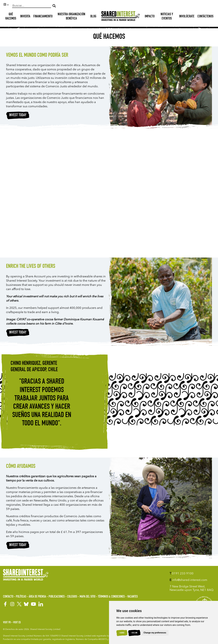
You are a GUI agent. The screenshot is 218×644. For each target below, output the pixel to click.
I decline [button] (134, 633)
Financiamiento (43, 17)
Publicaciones (57, 597)
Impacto (150, 17)
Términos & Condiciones (111, 597)
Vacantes (133, 597)
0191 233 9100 (182, 574)
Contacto (8, 597)
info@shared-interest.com (188, 580)
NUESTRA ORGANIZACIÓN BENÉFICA (71, 17)
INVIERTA (25, 17)
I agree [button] (122, 633)
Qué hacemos (11, 17)
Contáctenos (205, 17)
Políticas (21, 597)
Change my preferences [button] (155, 633)
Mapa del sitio (88, 597)
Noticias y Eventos (167, 17)
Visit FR (7, 623)
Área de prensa (37, 597)
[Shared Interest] (121, 17)
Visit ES (17, 623)
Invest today (18, 115)
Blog (93, 17)
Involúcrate (187, 17)
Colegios (72, 597)
